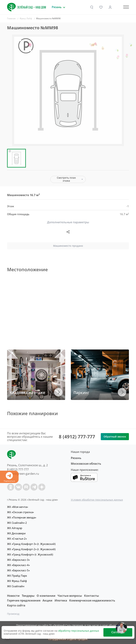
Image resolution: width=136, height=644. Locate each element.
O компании (46, 596)
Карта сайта (16, 605)
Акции (47, 600)
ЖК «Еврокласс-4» (18, 565)
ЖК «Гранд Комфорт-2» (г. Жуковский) (31, 549)
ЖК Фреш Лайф (17, 581)
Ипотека (61, 600)
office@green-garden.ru (23, 474)
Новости (13, 596)
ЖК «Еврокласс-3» (18, 560)
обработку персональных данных (79, 631)
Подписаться (9, 477)
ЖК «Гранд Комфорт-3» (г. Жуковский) (31, 544)
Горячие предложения (24, 600)
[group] (68, 90)
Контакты (92, 596)
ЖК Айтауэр (15, 528)
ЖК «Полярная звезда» (22, 517)
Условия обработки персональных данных (97, 500)
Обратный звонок (115, 437)
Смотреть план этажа (66, 179)
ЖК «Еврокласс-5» (18, 570)
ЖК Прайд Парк (17, 576)
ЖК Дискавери (16, 533)
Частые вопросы (70, 596)
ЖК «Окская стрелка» (20, 512)
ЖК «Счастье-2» (17, 539)
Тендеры (28, 596)
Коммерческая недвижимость (92, 600)
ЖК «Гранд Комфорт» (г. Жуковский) (30, 554)
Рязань (76, 458)
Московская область (86, 464)
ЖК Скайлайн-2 (17, 523)
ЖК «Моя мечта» (18, 507)
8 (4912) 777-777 (77, 437)
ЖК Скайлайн (16, 586)
